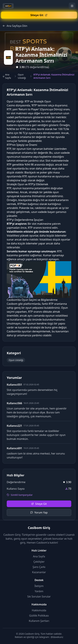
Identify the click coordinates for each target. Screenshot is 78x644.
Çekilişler (39, 562)
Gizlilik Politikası (39, 616)
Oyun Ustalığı (22, 76)
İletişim (39, 586)
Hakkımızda (39, 610)
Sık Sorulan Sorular (39, 596)
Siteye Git (39, 504)
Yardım (39, 591)
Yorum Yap (39, 513)
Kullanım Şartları (39, 621)
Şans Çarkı (39, 567)
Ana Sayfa (7, 76)
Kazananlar (39, 572)
